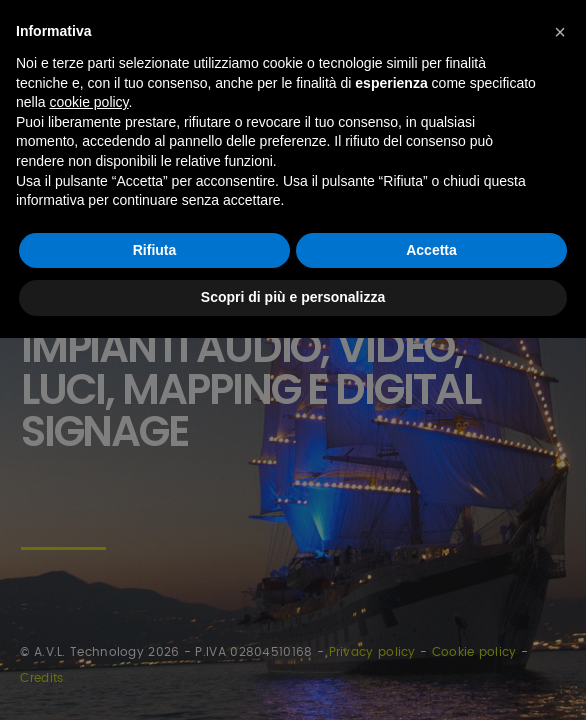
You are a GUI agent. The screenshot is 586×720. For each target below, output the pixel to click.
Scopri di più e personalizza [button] (293, 297)
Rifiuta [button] (155, 250)
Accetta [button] (431, 250)
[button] (560, 32)
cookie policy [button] (88, 102)
